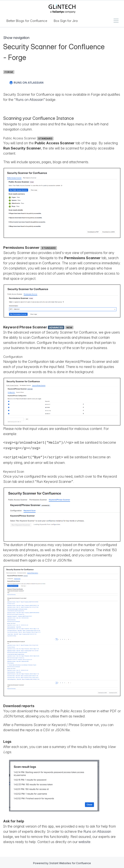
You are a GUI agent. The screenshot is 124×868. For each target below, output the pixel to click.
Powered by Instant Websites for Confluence (62, 862)
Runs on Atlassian (30, 100)
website (84, 840)
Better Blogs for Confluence (27, 21)
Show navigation (16, 38)
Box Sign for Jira (66, 21)
